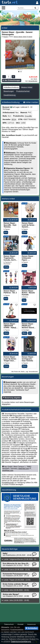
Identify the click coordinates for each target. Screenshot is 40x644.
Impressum (32, 624)
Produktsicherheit (23, 91)
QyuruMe (28, 116)
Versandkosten (33, 81)
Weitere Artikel (27, 87)
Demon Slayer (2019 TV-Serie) (23, 37)
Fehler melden (31, 102)
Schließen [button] (32, 628)
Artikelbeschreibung (11, 87)
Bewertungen (9, 91)
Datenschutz (9, 624)
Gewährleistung (10, 95)
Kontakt (20, 624)
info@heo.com (8, 470)
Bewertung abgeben (12, 398)
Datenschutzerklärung (21, 641)
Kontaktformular (8, 483)
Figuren (6, 37)
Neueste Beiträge (10, 549)
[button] (3, 8)
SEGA (14, 119)
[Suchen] (35, 8)
